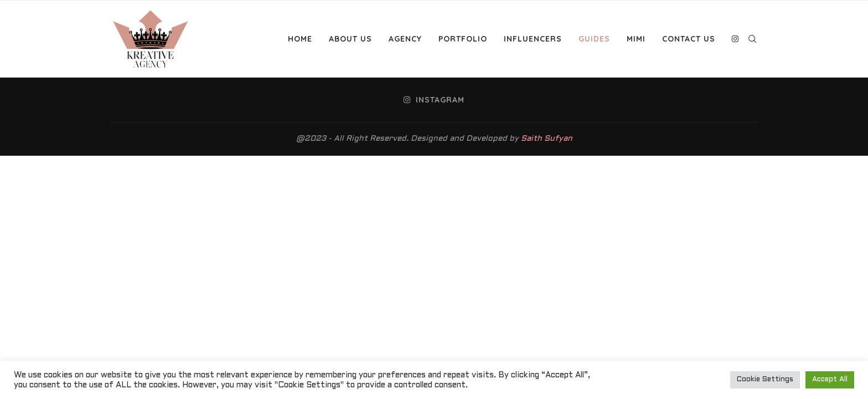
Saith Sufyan (547, 139)
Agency (405, 39)
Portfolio (463, 39)
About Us (350, 39)
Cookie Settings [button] (765, 380)
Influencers (533, 39)
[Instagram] (735, 39)
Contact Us (689, 39)
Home (300, 39)
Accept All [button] (830, 380)
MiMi (636, 39)
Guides (594, 39)
